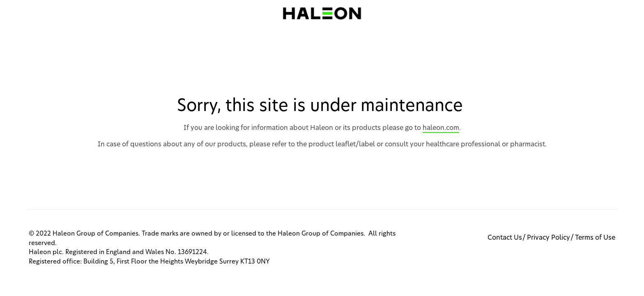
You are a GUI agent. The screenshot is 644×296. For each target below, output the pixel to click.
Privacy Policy (549, 238)
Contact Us (505, 238)
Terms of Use (595, 238)
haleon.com (441, 128)
